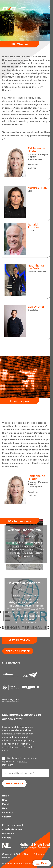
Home (6, 796)
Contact (7, 817)
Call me (32, 168)
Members (7, 812)
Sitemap (7, 838)
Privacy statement (13, 825)
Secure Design (27, 864)
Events (6, 804)
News (5, 808)
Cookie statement (12, 829)
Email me (33, 164)
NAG (5, 800)
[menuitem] (39, 5)
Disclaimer (8, 833)
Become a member (18, 651)
